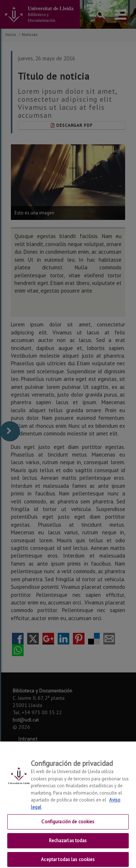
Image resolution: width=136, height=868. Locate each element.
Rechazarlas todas (68, 845)
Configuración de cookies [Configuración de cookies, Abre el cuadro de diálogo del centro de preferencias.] (68, 826)
